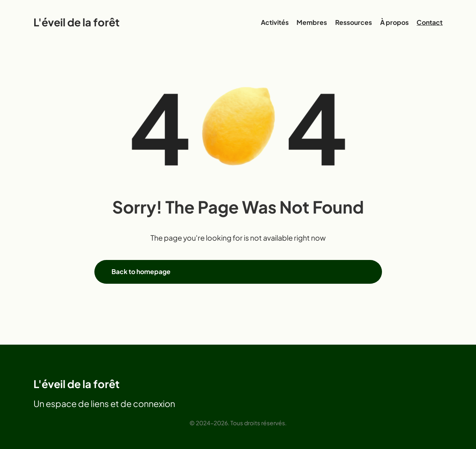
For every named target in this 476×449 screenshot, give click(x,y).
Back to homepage (141, 271)
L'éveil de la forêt (77, 22)
